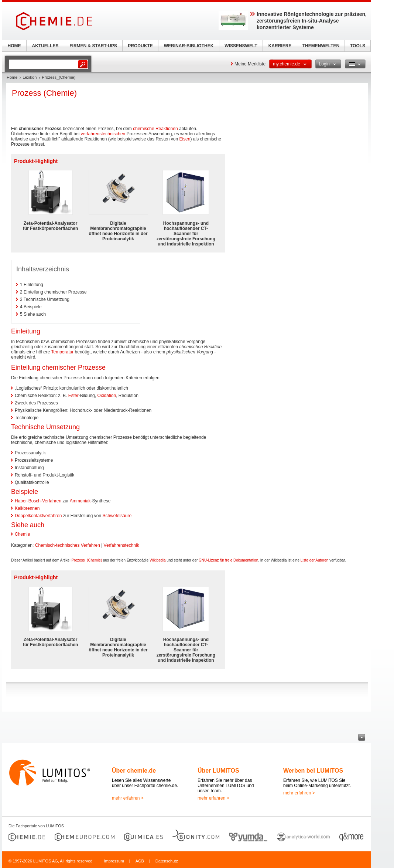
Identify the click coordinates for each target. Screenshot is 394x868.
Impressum (114, 861)
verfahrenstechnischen (103, 134)
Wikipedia (157, 560)
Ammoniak (80, 501)
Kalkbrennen (27, 508)
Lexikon (30, 77)
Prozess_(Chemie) (87, 560)
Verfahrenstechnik (121, 545)
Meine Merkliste (250, 64)
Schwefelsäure (117, 516)
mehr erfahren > (128, 798)
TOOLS (358, 46)
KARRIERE (280, 46)
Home (12, 77)
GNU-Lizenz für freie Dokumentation (228, 560)
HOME (14, 46)
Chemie (22, 534)
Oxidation (107, 396)
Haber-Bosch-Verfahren (38, 501)
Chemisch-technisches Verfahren (68, 545)
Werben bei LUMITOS (313, 771)
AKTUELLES (45, 46)
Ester (73, 396)
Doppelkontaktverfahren (38, 516)
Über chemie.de (134, 771)
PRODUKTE (140, 46)
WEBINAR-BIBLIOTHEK (189, 46)
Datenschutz (167, 861)
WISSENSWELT (241, 46)
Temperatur (63, 352)
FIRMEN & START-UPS (93, 46)
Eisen (185, 139)
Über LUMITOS (218, 771)
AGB (140, 861)
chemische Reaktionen (155, 129)
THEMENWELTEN (321, 46)
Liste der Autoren (315, 560)
